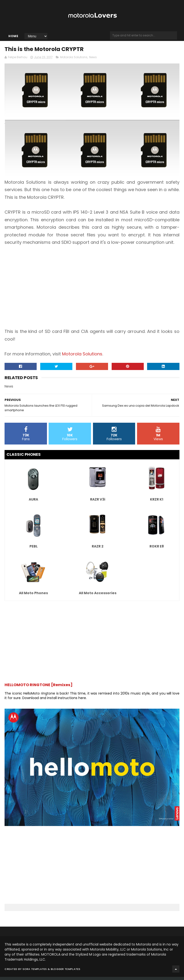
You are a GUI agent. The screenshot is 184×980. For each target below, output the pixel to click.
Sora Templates (35, 972)
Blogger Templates (66, 972)
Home (13, 38)
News (93, 60)
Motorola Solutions (74, 60)
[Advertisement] (92, 290)
